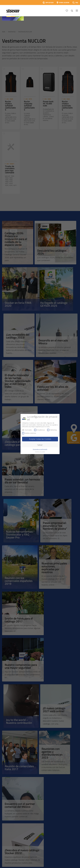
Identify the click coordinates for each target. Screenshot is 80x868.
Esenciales (27, 430)
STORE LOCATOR (64, 3)
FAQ (77, 3)
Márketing (52, 430)
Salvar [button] (40, 445)
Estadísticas (39, 430)
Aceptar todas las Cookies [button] (40, 439)
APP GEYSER (50, 3)
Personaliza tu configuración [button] (40, 449)
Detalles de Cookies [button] (40, 452)
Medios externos (29, 433)
